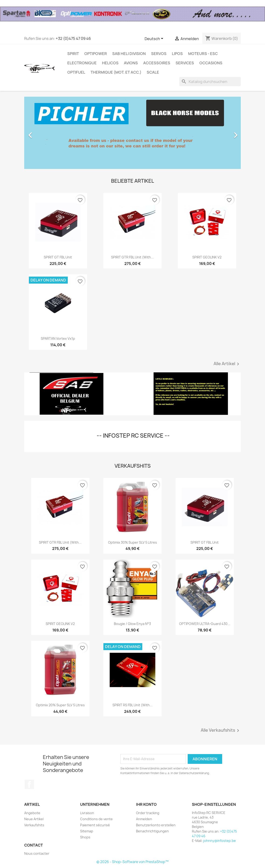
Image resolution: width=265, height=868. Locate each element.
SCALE (153, 72)
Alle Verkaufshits (221, 731)
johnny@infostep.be (219, 841)
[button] (41, 133)
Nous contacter (37, 853)
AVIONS (131, 63)
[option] (132, 133)
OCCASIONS (211, 63)
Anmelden (144, 819)
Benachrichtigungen (152, 831)
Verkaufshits (34, 825)
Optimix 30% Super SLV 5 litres (132, 542)
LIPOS (177, 54)
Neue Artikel (34, 819)
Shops (85, 837)
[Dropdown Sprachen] (155, 39)
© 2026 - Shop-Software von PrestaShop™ (132, 862)
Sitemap (87, 831)
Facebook (29, 784)
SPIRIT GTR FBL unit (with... (132, 257)
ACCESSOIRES (157, 63)
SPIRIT (73, 54)
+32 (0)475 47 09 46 (73, 38)
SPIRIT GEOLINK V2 (207, 257)
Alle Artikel (227, 364)
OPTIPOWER (96, 54)
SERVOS (159, 54)
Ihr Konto (146, 804)
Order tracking (148, 813)
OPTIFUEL (76, 72)
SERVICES (185, 63)
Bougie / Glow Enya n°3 (132, 624)
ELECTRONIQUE (82, 63)
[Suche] (210, 82)
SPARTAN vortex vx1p (58, 338)
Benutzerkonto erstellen (156, 825)
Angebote (32, 813)
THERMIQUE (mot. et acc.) (116, 72)
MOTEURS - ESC (203, 54)
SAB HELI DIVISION (129, 54)
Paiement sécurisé (95, 825)
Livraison (87, 813)
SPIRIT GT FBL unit (58, 257)
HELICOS (110, 63)
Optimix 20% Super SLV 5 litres (60, 705)
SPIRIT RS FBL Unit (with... (132, 705)
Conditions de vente (96, 819)
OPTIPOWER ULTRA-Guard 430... (205, 624)
